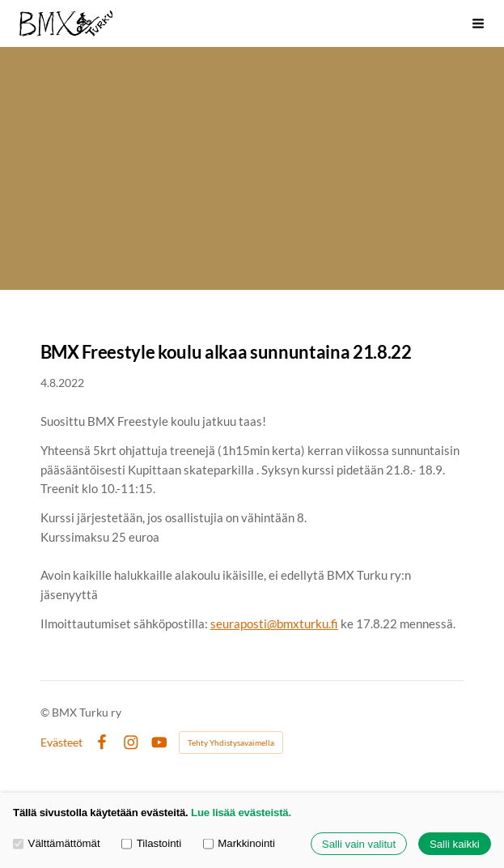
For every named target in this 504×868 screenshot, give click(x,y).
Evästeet (61, 742)
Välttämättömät (57, 844)
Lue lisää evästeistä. (241, 813)
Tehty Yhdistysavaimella (231, 742)
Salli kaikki (455, 844)
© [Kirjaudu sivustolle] (46, 712)
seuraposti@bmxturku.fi (274, 623)
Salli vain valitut (359, 844)
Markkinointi (239, 844)
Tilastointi (151, 844)
